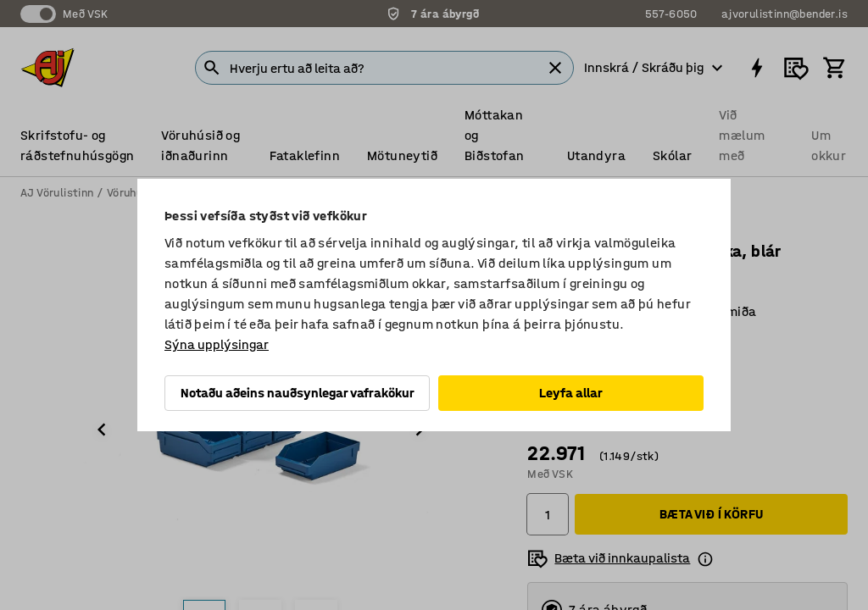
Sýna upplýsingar (217, 344)
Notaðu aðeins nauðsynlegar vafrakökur (298, 393)
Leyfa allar (571, 393)
